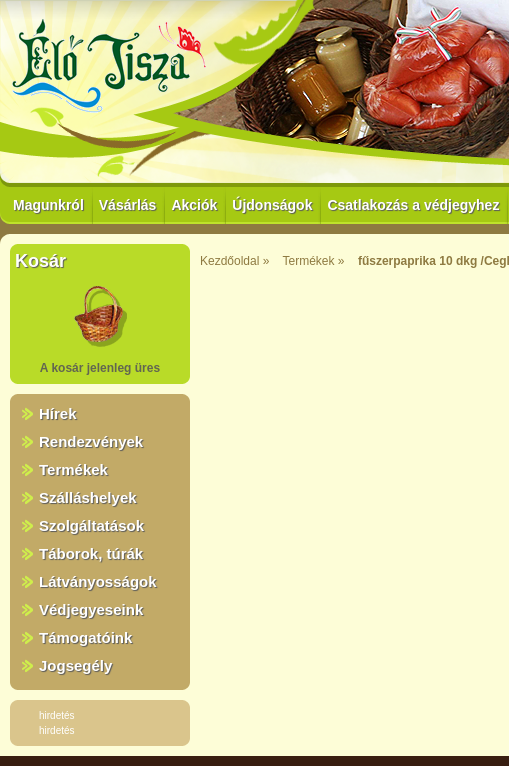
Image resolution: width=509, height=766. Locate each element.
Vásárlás (128, 205)
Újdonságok (272, 205)
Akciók (194, 205)
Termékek (73, 469)
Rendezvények (91, 441)
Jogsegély (75, 665)
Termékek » (314, 261)
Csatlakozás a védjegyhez (413, 205)
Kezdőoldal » (234, 261)
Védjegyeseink (91, 609)
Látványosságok (98, 581)
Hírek (58, 413)
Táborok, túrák (91, 553)
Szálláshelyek (88, 497)
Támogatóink (85, 637)
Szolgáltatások (91, 525)
